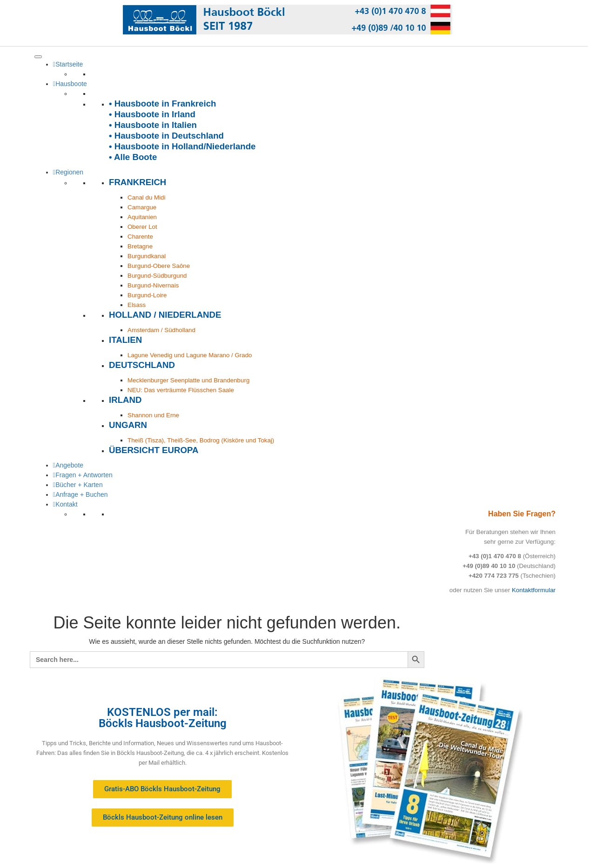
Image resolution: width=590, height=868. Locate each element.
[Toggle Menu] (38, 57)
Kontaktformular (534, 590)
